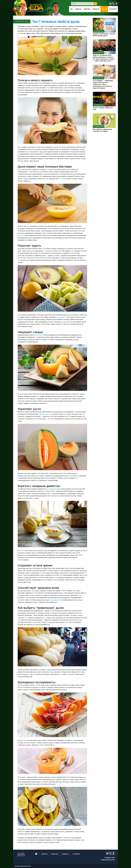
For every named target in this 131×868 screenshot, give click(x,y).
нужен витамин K (45, 414)
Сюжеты (78, 9)
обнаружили (54, 600)
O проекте (113, 9)
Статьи (104, 9)
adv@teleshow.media (108, 860)
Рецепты (96, 9)
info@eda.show (110, 858)
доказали (21, 235)
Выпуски (87, 9)
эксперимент (61, 317)
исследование (52, 489)
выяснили (37, 335)
